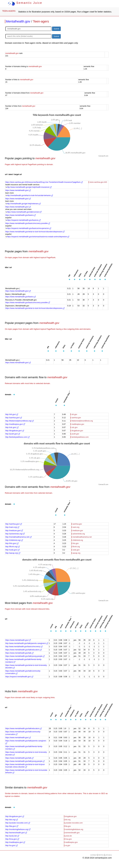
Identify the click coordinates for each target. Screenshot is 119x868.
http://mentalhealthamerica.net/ (18, 537)
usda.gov (76, 550)
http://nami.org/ (12, 527)
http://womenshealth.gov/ (16, 833)
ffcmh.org (76, 547)
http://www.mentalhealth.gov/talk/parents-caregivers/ (27, 643)
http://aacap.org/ (13, 553)
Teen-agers (41, 21)
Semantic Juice (25, 3)
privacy (109, 855)
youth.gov (75, 434)
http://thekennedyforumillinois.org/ (20, 421)
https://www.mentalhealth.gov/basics (21, 215)
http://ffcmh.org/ (13, 547)
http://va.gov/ (12, 846)
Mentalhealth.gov (18, 21)
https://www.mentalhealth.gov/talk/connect (24, 212)
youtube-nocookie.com (74, 823)
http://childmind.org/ (14, 540)
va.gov (68, 846)
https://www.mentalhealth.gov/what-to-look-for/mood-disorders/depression (35, 232)
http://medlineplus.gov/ (15, 424)
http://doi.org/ (12, 820)
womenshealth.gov (72, 833)
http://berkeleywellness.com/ (17, 437)
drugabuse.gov (77, 431)
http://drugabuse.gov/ (15, 431)
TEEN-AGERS (9, 11)
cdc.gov (75, 427)
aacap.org (76, 553)
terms (101, 855)
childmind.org (78, 540)
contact (94, 855)
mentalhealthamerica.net (82, 537)
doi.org (68, 820)
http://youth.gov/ (13, 434)
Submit (56, 29)
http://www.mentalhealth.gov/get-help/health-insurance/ (29, 187)
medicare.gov (78, 531)
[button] (69, 280)
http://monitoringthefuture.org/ (18, 829)
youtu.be (68, 836)
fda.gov (68, 826)
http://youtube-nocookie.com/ (18, 823)
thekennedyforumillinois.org (82, 421)
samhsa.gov (76, 418)
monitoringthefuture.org (74, 829)
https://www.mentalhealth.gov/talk (19, 653)
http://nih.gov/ (12, 414)
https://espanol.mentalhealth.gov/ (19, 677)
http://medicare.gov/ (14, 531)
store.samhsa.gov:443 (98, 182)
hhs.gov (76, 543)
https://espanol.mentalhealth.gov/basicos (24, 220)
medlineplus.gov (78, 424)
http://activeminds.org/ (15, 534)
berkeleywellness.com (80, 437)
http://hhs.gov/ (12, 543)
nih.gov (74, 414)
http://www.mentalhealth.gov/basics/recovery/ (24, 647)
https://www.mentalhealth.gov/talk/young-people (25, 656)
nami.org (76, 527)
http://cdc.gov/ (12, 427)
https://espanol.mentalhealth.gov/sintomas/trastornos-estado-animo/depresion (38, 237)
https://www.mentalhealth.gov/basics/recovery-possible (28, 223)
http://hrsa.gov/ (12, 839)
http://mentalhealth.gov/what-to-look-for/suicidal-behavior (30, 195)
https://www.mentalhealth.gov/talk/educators (24, 650)
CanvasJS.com (103, 156)
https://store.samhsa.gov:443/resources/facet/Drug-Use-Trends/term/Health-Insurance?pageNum (44, 182)
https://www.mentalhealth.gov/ (18, 190)
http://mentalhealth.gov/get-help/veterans (24, 204)
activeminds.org (79, 534)
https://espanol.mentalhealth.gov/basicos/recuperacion (29, 228)
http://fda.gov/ (12, 826)
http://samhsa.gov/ (14, 418)
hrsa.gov (68, 839)
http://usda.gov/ (12, 550)
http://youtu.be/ (12, 836)
